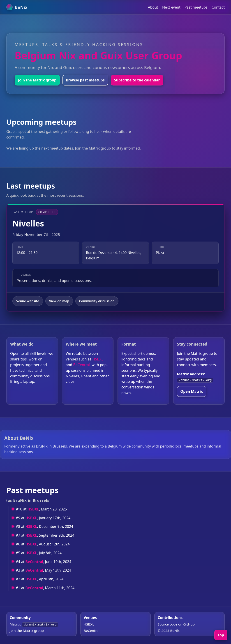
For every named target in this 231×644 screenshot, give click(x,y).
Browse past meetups (85, 80)
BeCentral (81, 365)
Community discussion (97, 301)
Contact (218, 7)
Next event (171, 7)
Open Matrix (192, 391)
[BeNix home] (17, 7)
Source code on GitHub (176, 624)
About (153, 7)
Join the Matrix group (37, 80)
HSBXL (98, 359)
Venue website (28, 301)
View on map (59, 301)
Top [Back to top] (221, 635)
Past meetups (196, 7)
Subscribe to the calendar (137, 80)
